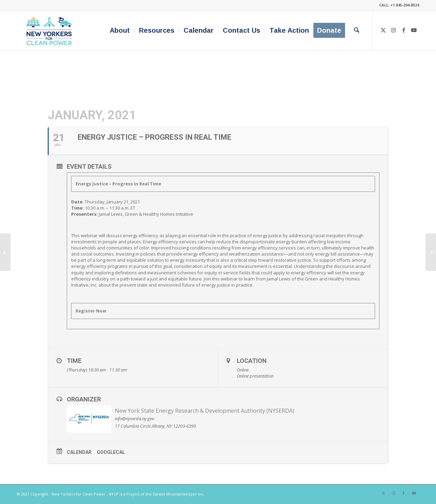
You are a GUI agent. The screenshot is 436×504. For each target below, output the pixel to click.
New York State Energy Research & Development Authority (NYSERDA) (205, 411)
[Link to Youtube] (414, 30)
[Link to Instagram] (393, 30)
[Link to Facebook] (404, 30)
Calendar (79, 452)
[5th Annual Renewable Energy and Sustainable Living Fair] (5, 252)
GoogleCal (111, 452)
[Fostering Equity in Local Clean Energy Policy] (431, 252)
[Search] (357, 30)
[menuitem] (120, 30)
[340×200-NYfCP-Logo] (51, 30)
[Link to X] (383, 30)
